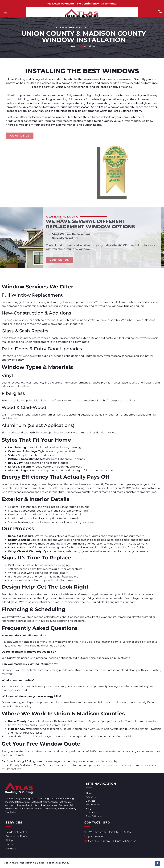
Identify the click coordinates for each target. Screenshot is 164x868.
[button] (5, 12)
